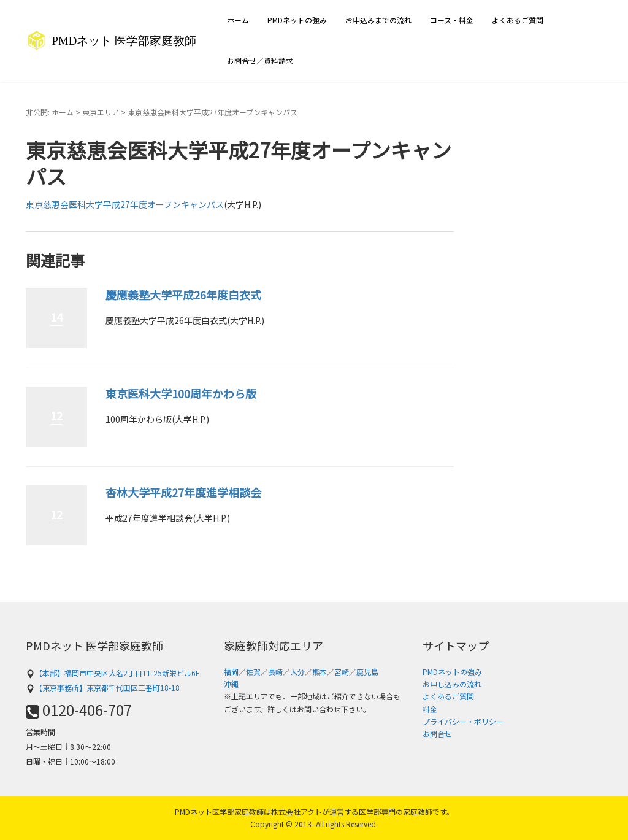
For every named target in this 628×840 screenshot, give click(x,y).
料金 (430, 709)
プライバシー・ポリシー (463, 721)
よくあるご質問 (518, 20)
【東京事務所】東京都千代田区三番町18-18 (103, 688)
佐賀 (253, 672)
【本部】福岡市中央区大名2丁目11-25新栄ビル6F (113, 673)
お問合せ (437, 734)
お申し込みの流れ (452, 684)
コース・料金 (452, 20)
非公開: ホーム (50, 112)
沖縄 (231, 684)
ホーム (238, 20)
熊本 (320, 672)
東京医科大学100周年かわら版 (181, 393)
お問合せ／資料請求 (260, 60)
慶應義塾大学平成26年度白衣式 (183, 295)
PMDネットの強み (297, 20)
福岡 (231, 672)
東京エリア (101, 112)
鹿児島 (367, 672)
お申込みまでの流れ (378, 20)
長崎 (275, 672)
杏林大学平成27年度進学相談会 (183, 492)
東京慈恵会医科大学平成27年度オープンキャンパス (125, 204)
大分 (297, 672)
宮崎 (342, 672)
